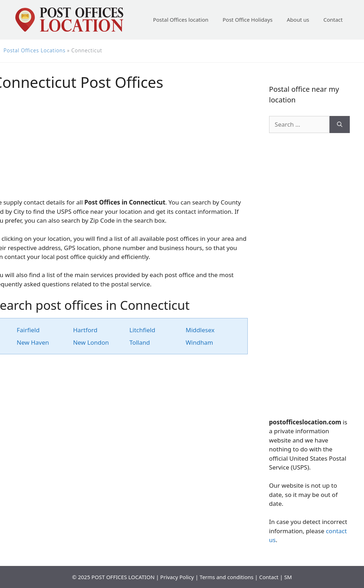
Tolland (140, 342)
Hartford (85, 330)
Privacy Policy (177, 577)
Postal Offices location (181, 20)
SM (288, 577)
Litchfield (142, 330)
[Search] (340, 125)
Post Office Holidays (248, 20)
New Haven (33, 342)
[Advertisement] (309, 275)
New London (91, 342)
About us (298, 20)
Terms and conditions (227, 577)
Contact (333, 20)
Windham (199, 342)
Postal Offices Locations (34, 50)
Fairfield (28, 330)
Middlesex (200, 330)
